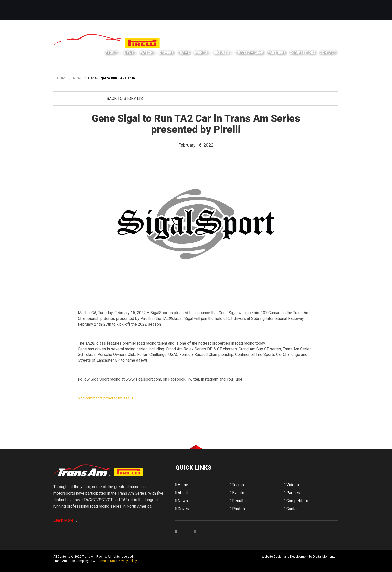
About (111, 53)
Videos (291, 485)
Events (201, 53)
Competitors (303, 53)
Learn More (65, 520)
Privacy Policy (127, 561)
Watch (146, 53)
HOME (62, 78)
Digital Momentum (182, 561)
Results (222, 53)
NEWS (78, 78)
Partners (277, 53)
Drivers (166, 53)
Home (182, 485)
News (129, 53)
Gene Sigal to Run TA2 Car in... (113, 78)
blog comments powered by (106, 398)
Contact (328, 53)
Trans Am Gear (250, 53)
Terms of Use (106, 561)
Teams (184, 53)
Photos (237, 509)
